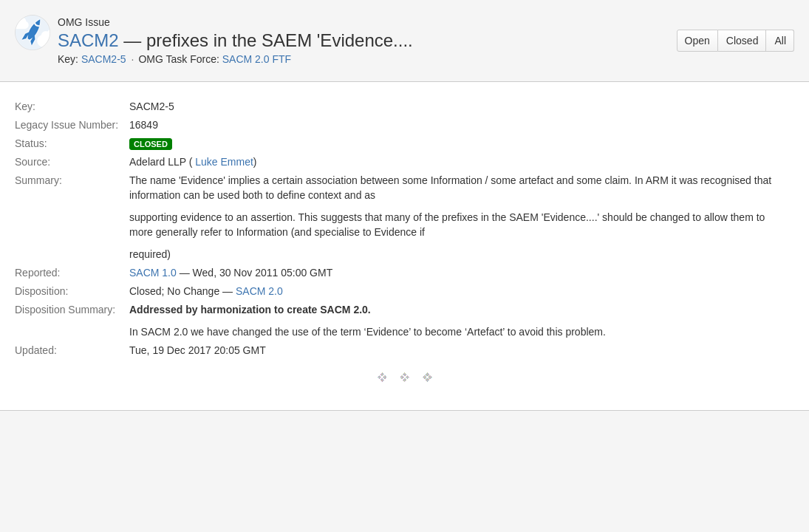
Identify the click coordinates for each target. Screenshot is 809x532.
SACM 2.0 (259, 291)
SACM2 (88, 40)
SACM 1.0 (153, 273)
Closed (743, 41)
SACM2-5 (104, 59)
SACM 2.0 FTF (257, 59)
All (780, 41)
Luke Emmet (224, 162)
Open (697, 41)
